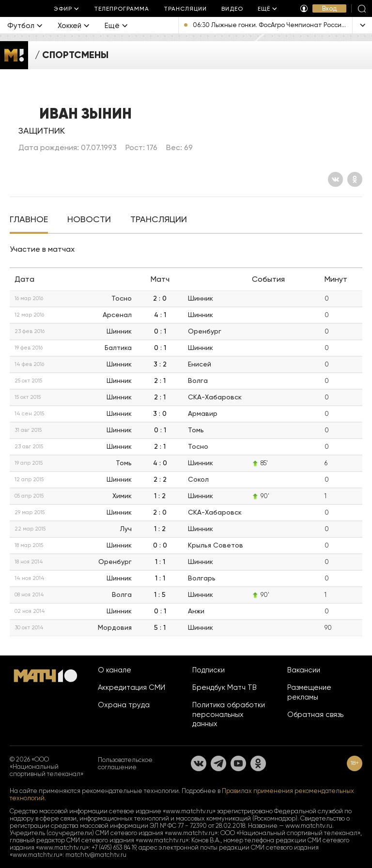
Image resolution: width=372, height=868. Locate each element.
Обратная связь (315, 715)
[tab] (29, 220)
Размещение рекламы (309, 692)
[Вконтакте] (335, 179)
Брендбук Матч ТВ (225, 687)
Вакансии (304, 670)
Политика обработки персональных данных (229, 715)
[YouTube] (238, 763)
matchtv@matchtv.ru (96, 855)
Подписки (209, 670)
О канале (115, 670)
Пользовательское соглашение (125, 763)
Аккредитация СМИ (132, 687)
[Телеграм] (218, 763)
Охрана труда (124, 705)
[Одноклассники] (355, 179)
